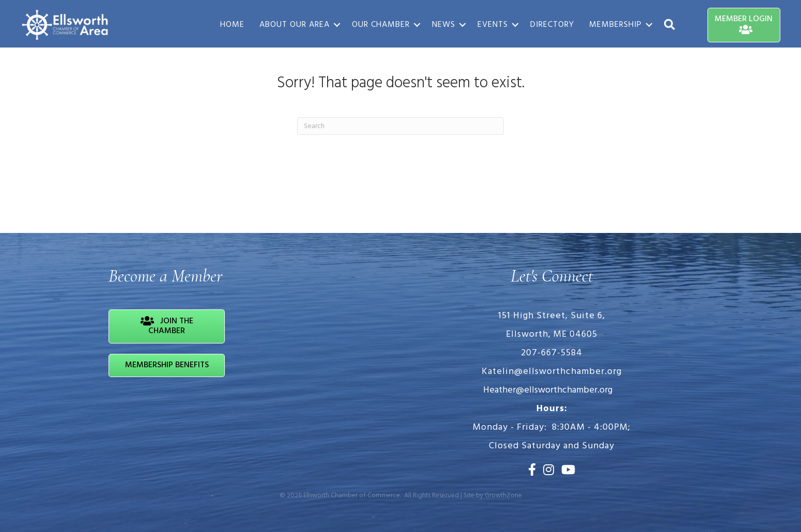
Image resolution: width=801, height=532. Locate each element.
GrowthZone (503, 496)
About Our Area (295, 25)
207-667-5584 (552, 353)
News (444, 25)
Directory (552, 25)
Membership (615, 25)
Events (493, 25)
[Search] (400, 126)
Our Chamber (381, 25)
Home (232, 25)
